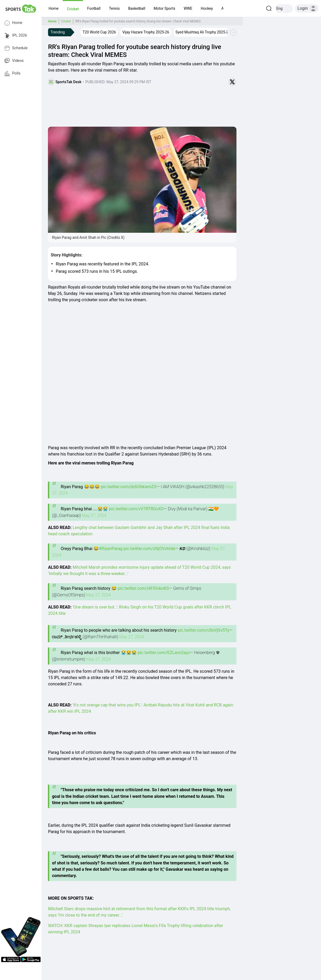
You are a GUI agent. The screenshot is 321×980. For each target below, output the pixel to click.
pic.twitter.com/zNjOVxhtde (149, 549)
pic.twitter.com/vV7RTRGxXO (136, 509)
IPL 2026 (16, 36)
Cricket (66, 21)
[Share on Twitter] (232, 82)
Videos (14, 61)
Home (13, 23)
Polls (12, 73)
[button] (53, 8)
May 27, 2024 (94, 515)
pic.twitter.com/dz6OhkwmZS (129, 487)
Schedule (16, 48)
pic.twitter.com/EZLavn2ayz (164, 653)
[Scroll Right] (233, 32)
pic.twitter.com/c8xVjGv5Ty (204, 630)
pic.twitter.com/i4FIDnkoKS (143, 588)
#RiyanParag (111, 549)
